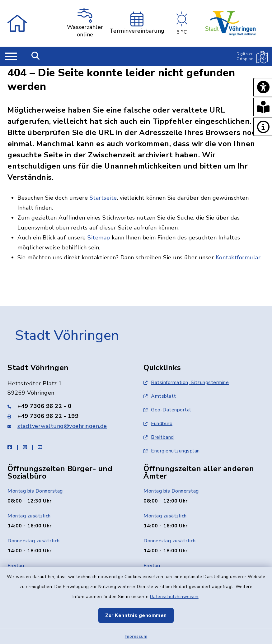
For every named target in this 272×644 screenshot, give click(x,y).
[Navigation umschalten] (11, 56)
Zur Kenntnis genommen (136, 615)
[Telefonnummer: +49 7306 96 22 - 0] (68, 406)
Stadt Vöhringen (67, 336)
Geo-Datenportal (167, 410)
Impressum (136, 636)
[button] (263, 87)
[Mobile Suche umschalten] (36, 56)
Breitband (159, 437)
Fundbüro (158, 424)
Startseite (103, 198)
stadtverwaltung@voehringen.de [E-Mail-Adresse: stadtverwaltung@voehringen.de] (62, 426)
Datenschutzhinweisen (174, 597)
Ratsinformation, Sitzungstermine (186, 382)
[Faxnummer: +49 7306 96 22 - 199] (68, 416)
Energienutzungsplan (172, 451)
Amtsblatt (160, 396)
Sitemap (99, 238)
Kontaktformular (238, 257)
